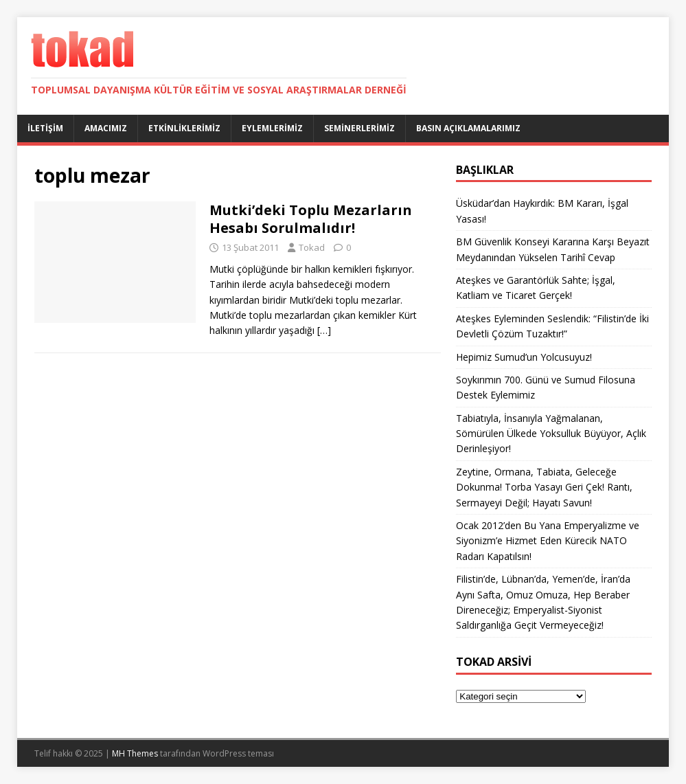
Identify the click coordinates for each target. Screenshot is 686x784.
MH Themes (135, 753)
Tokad (312, 247)
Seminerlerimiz (359, 128)
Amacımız (106, 128)
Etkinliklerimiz (184, 128)
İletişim (45, 128)
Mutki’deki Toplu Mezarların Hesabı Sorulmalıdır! (311, 219)
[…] (324, 330)
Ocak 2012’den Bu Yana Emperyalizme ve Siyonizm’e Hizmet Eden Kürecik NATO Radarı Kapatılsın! (548, 541)
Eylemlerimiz (272, 128)
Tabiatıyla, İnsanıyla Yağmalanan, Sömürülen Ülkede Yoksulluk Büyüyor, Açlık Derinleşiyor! (551, 434)
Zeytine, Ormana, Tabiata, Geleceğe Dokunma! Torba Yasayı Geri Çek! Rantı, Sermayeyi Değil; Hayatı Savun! (544, 487)
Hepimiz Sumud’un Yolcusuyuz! (524, 357)
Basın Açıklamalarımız (468, 128)
